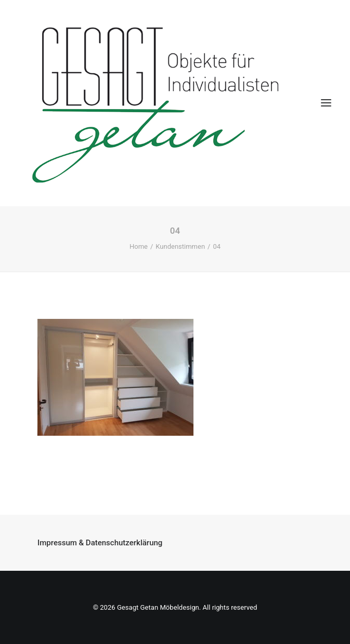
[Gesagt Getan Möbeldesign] (175, 103)
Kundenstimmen (180, 246)
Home (139, 246)
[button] (326, 103)
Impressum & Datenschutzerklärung (100, 543)
